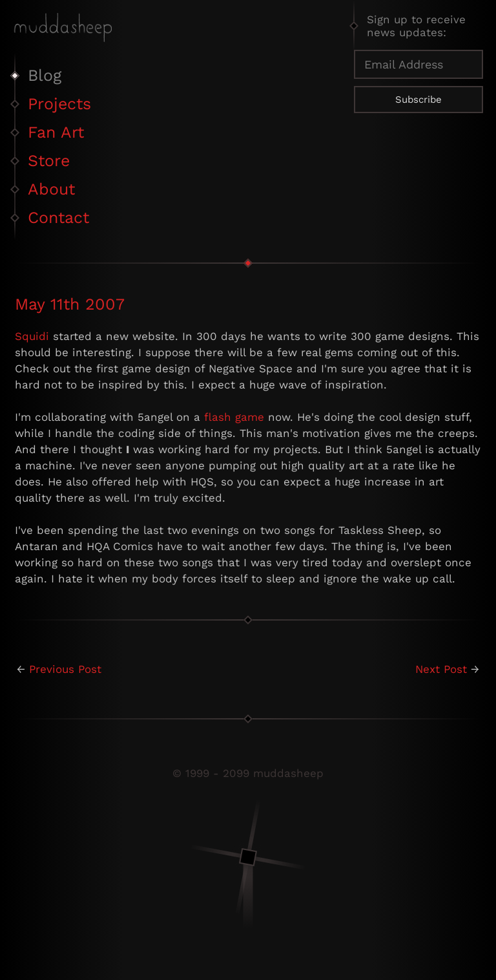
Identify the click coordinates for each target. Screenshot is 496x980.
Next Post (441, 669)
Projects (59, 104)
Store (49, 161)
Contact (58, 218)
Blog (45, 75)
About (51, 189)
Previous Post (65, 669)
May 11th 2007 (70, 304)
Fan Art (56, 132)
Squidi (32, 336)
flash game (234, 417)
